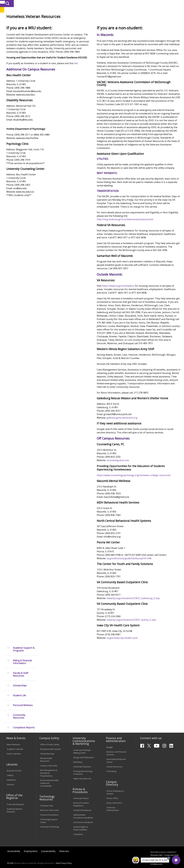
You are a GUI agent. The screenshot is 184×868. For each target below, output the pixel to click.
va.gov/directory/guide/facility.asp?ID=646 (145, 644)
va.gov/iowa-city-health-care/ (138, 723)
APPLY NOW (159, 10)
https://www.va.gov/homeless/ (134, 337)
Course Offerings (101, 3)
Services (10, 780)
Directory (116, 3)
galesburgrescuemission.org (137, 493)
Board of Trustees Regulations (81, 800)
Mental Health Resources (46, 756)
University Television (82, 762)
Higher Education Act (82, 774)
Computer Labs (47, 802)
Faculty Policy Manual (82, 806)
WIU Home (46, 29)
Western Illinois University (45, 12)
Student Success (62, 29)
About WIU (23, 23)
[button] (176, 860)
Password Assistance (49, 811)
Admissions (60, 23)
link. (41, 98)
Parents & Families (13, 3)
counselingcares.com (133, 539)
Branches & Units (14, 767)
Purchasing (111, 767)
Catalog (10, 771)
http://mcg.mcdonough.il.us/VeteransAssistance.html (141, 264)
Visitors (27, 3)
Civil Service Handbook (83, 818)
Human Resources (114, 762)
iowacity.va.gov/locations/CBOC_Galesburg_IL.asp (149, 683)
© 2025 (10, 859)
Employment (31, 847)
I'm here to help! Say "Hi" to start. (155, 860)
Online (82, 17)
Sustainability (48, 847)
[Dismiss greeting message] (169, 858)
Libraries (87, 3)
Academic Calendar (15, 745)
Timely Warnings (47, 750)
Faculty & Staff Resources (21, 65)
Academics (41, 23)
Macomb (55, 17)
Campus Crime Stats (49, 762)
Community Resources (19, 107)
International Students (44, 3)
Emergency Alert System (50, 745)
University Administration (113, 805)
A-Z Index (127, 3)
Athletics (103, 23)
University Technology (50, 823)
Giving (118, 23)
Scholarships (20, 76)
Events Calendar (14, 750)
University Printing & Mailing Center (82, 747)
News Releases (13, 740)
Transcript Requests (15, 800)
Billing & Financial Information (22, 52)
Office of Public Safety (50, 740)
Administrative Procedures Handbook (83, 812)
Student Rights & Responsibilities (80, 824)
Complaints (78, 830)
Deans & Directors (114, 799)
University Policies (81, 794)
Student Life (135, 23)
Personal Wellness (23, 96)
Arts (90, 23)
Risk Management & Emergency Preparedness (49, 769)
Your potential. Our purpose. (32, 17)
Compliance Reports (24, 118)
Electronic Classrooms (50, 806)
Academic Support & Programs (24, 40)
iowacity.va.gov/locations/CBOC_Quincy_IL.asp (147, 705)
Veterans (76, 29)
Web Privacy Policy (64, 859)
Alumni (77, 23)
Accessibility (14, 847)
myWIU (137, 3)
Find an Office (112, 794)
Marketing (78, 758)
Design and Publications (84, 753)
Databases (11, 776)
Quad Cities (69, 17)
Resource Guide (91, 29)
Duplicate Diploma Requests (15, 806)
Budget (110, 743)
